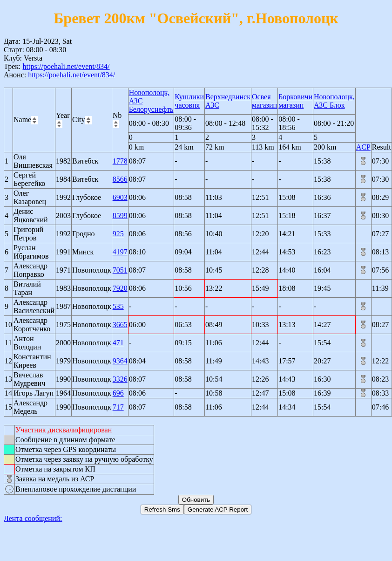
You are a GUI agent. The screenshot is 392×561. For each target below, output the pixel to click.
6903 (120, 197)
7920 (120, 288)
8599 (120, 216)
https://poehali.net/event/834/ (66, 66)
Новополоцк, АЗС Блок (334, 101)
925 (118, 234)
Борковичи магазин (295, 101)
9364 (120, 361)
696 (118, 393)
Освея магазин (264, 101)
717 (118, 407)
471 (118, 343)
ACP (363, 147)
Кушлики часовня (189, 101)
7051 (120, 270)
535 (118, 306)
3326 (120, 379)
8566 (120, 179)
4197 (120, 252)
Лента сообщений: (33, 518)
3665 (120, 325)
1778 (120, 161)
